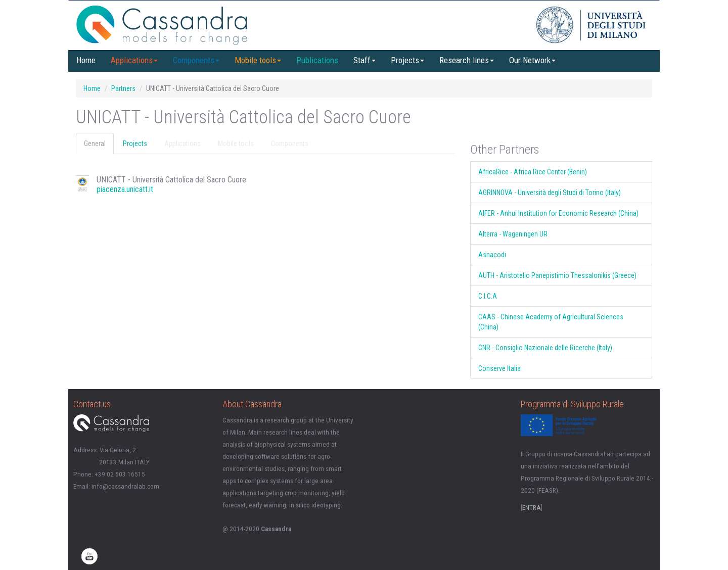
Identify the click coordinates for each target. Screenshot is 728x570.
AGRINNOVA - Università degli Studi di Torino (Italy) (550, 193)
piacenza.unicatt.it (125, 189)
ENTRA (532, 508)
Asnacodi (492, 255)
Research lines (467, 60)
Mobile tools (258, 60)
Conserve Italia (499, 368)
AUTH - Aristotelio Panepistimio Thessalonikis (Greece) (557, 275)
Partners (123, 88)
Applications (134, 60)
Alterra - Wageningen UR (513, 234)
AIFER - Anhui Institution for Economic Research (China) (558, 213)
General (95, 144)
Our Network (532, 60)
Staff (365, 60)
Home (86, 60)
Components (196, 60)
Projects (407, 60)
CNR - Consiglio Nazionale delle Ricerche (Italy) (545, 348)
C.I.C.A (488, 296)
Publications (317, 60)
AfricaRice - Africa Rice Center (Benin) (533, 172)
